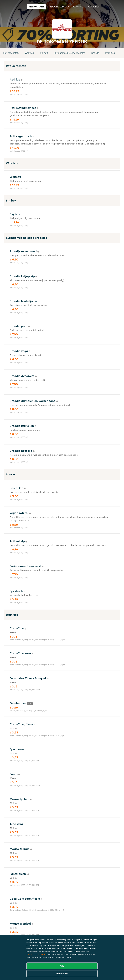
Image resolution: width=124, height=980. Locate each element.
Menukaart (36, 7)
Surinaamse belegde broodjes (70, 53)
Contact (79, 7)
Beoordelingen (59, 7)
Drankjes (110, 53)
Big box (44, 53)
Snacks (95, 53)
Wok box (29, 53)
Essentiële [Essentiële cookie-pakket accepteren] (62, 974)
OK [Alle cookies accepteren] (62, 966)
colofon (94, 7)
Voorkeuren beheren (36, 954)
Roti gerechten (11, 53)
